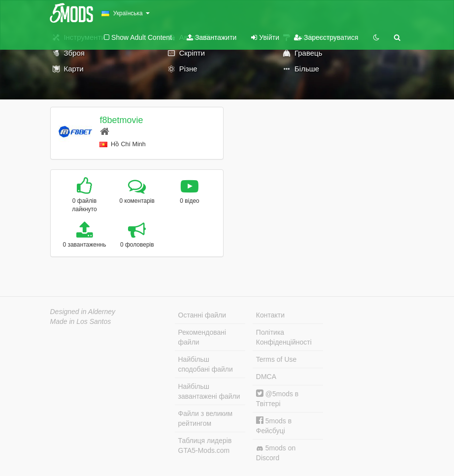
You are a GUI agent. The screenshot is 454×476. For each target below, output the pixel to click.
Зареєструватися (326, 37)
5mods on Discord (276, 453)
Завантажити (211, 37)
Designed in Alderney (83, 312)
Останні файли (202, 315)
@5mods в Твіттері (277, 398)
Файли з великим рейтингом (206, 418)
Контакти (270, 315)
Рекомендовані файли (202, 337)
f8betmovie (121, 120)
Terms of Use (276, 359)
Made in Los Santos (81, 321)
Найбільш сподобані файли (206, 364)
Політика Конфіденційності (284, 337)
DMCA (266, 377)
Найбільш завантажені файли (209, 391)
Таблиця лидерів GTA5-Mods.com (205, 445)
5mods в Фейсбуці (274, 426)
